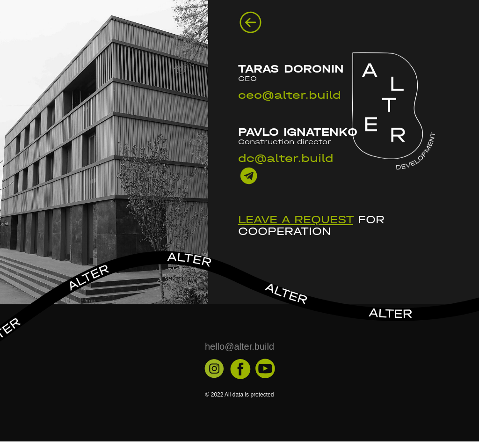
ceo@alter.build (290, 95)
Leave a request (296, 220)
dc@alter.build (286, 158)
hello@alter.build (239, 346)
